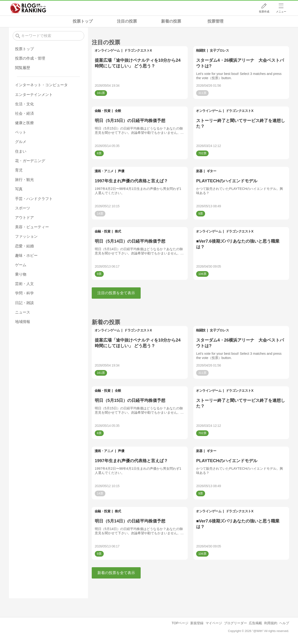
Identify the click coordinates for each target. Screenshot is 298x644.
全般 (118, 111)
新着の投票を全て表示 (116, 573)
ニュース (23, 312)
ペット (21, 132)
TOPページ (180, 623)
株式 (118, 231)
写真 (19, 189)
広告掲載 (255, 623)
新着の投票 (171, 21)
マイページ (214, 623)
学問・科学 (24, 293)
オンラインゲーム (107, 50)
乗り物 (21, 274)
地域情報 (23, 322)
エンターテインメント (34, 95)
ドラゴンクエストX (138, 50)
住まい (21, 151)
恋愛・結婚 (24, 246)
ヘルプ (284, 623)
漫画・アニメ (104, 171)
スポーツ (23, 208)
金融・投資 (103, 111)
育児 (19, 170)
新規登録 (197, 623)
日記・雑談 (24, 303)
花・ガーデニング (30, 161)
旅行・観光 (24, 180)
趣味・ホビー (26, 255)
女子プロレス (219, 50)
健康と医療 (24, 123)
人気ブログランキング (28, 8)
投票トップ (83, 21)
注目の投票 (127, 21)
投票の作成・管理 (30, 58)
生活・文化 (24, 104)
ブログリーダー (235, 623)
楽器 (199, 171)
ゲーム (21, 265)
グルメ (21, 142)
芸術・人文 (24, 284)
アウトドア (24, 218)
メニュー (281, 12)
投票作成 (264, 12)
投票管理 (215, 21)
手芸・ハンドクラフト (34, 199)
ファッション (26, 236)
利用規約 (271, 623)
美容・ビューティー (32, 227)
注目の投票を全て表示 (116, 293)
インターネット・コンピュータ (41, 85)
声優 (121, 171)
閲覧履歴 (23, 68)
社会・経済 (24, 113)
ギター (212, 171)
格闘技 (201, 50)
